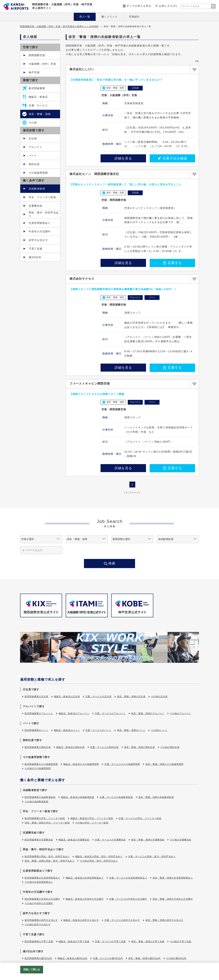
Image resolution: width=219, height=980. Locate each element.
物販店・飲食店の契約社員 (70, 747)
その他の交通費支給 (181, 840)
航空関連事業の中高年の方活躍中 (42, 899)
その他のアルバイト (181, 713)
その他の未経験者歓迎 (36, 802)
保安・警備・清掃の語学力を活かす (164, 920)
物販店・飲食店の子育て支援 (74, 942)
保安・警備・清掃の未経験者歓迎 (156, 797)
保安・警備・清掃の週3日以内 (144, 958)
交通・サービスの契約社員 (104, 747)
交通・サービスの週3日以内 (108, 958)
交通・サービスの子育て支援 (110, 942)
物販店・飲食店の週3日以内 (73, 958)
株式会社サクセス (82, 279)
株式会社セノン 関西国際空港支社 (94, 174)
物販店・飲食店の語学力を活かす (81, 920)
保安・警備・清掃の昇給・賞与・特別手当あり (50, 861)
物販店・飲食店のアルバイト (74, 713)
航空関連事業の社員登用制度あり (42, 878)
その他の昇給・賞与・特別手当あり (99, 861)
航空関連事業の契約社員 (38, 747)
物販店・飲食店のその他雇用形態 (81, 764)
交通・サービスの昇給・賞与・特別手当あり (152, 856)
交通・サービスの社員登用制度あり (128, 878)
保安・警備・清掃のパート (131, 730)
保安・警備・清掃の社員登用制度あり (173, 878)
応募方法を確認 (172, 158)
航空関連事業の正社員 (36, 697)
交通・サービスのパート (98, 730)
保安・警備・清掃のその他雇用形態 (164, 764)
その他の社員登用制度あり (39, 882)
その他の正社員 (159, 697)
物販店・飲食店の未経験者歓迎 (78, 797)
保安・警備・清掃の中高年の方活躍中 (173, 899)
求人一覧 (85, 17)
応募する (172, 263)
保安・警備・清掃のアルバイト (148, 713)
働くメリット (109, 17)
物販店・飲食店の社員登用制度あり (85, 878)
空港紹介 (134, 17)
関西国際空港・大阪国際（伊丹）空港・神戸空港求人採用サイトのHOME (59, 26)
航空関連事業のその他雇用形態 (41, 764)
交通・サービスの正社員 (98, 697)
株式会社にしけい (82, 69)
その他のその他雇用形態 (38, 768)
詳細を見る (123, 158)
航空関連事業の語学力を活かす (41, 920)
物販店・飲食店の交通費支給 (74, 840)
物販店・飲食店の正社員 (67, 697)
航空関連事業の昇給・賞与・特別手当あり (47, 856)
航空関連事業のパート (36, 730)
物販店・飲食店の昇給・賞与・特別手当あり (99, 856)
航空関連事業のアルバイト (39, 713)
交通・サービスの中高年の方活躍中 (128, 899)
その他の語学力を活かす (38, 925)
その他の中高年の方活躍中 (39, 903)
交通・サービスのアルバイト (110, 713)
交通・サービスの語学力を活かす (122, 920)
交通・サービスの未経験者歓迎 (116, 797)
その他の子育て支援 (181, 942)
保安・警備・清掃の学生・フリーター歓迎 (47, 823)
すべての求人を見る (139, 6)
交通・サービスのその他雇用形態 (122, 764)
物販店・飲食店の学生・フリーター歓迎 (92, 818)
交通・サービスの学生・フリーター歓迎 (140, 818)
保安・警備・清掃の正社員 (131, 697)
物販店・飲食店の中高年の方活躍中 (85, 899)
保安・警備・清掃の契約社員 (140, 747)
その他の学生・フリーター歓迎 (92, 823)
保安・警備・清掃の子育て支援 (148, 942)
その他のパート (159, 730)
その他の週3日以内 (176, 958)
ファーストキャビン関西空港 (90, 384)
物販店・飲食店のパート (67, 730)
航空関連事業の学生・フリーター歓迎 (45, 818)
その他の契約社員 (170, 747)
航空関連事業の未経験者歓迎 (40, 797)
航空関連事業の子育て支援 (39, 942)
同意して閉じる (32, 970)
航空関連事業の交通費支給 (39, 840)
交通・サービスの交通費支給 (110, 840)
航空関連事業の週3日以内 (38, 958)
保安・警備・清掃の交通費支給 (148, 840)
